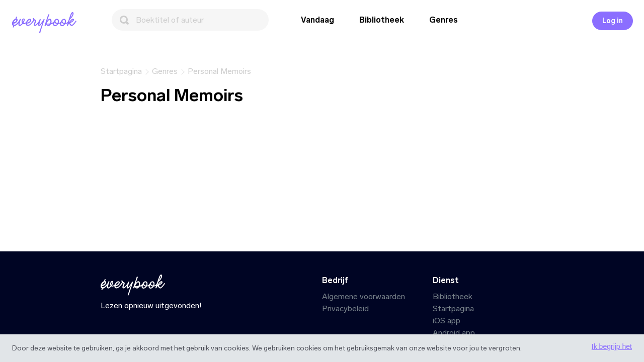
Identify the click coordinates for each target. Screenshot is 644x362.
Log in (613, 21)
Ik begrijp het (612, 346)
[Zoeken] (190, 20)
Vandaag (317, 20)
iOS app (447, 321)
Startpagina (453, 308)
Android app (454, 333)
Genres (444, 20)
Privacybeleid (345, 308)
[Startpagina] (46, 23)
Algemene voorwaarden (364, 296)
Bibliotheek (382, 20)
